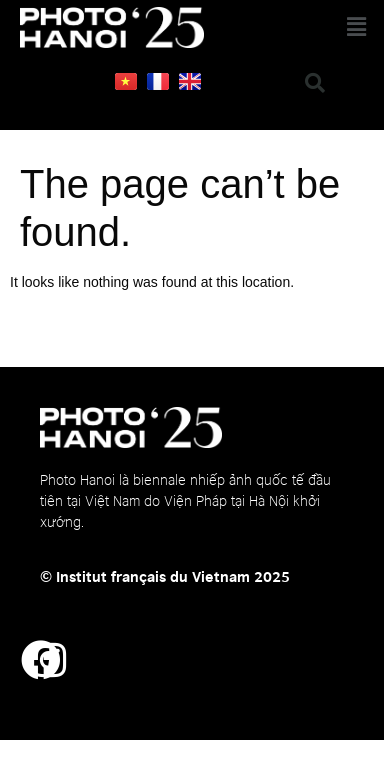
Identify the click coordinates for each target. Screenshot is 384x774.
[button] (313, 27)
